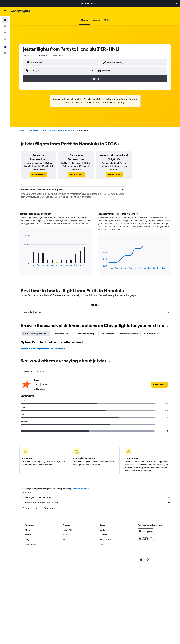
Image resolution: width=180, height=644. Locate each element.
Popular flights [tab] (151, 334)
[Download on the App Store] (146, 538)
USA (44, 131)
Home (22, 131)
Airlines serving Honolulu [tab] (35, 334)
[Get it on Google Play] (146, 531)
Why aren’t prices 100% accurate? (97, 508)
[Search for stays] (5, 26)
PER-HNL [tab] (95, 305)
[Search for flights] (5, 20)
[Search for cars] (5, 33)
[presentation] (119, 144)
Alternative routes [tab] (62, 334)
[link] (38, 175)
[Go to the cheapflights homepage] (22, 11)
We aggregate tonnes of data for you (97, 503)
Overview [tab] (28, 372)
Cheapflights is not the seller (97, 497)
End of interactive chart (23, 264)
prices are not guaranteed (80, 489)
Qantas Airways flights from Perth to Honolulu (43, 349)
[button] (177, 3)
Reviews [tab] (41, 372)
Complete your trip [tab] (86, 334)
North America (33, 131)
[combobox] (58, 55)
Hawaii (52, 131)
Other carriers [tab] (107, 334)
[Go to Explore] (5, 39)
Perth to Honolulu (65, 131)
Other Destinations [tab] (129, 334)
